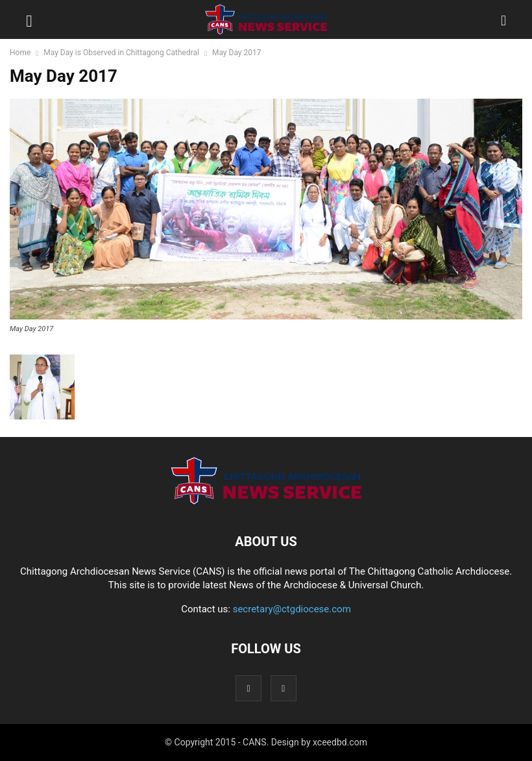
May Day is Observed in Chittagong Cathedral (121, 53)
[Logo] (266, 502)
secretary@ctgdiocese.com (292, 609)
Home (20, 53)
